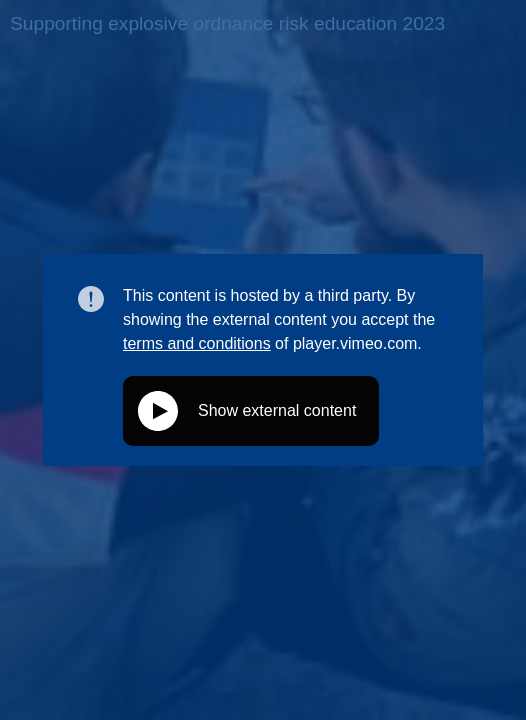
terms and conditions (197, 343)
